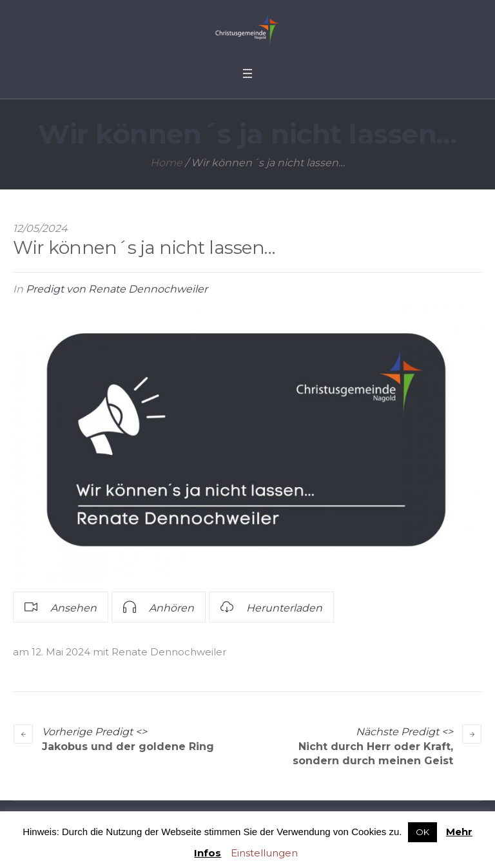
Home (166, 163)
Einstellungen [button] (264, 853)
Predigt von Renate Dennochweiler (117, 289)
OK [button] (422, 832)
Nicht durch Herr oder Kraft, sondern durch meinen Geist (373, 754)
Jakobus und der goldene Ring (128, 747)
